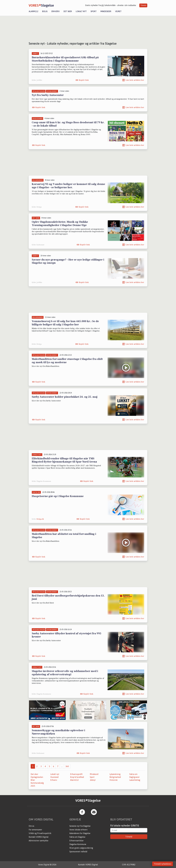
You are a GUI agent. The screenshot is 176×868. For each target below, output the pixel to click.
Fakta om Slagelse (77, 837)
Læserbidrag (135, 780)
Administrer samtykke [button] (38, 841)
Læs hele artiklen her (135, 80)
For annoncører (35, 830)
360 (67, 766)
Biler (33, 780)
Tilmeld (143, 5)
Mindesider (106, 11)
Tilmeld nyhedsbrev (163, 864)
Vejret (118, 11)
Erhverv (56, 11)
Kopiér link (84, 80)
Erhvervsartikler (77, 841)
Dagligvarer (134, 777)
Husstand (54, 777)
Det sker (68, 11)
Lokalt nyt (81, 11)
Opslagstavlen (37, 777)
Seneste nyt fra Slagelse (80, 826)
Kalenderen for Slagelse (80, 833)
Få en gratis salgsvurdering (81, 848)
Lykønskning (115, 774)
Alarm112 (33, 11)
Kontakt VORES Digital (39, 837)
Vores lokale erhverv (78, 830)
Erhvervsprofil (76, 774)
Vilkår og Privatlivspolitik (40, 833)
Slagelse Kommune (78, 844)
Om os (31, 826)
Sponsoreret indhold (78, 852)
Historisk (114, 780)
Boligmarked (115, 777)
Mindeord (94, 774)
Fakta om (133, 774)
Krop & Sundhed (77, 777)
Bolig (45, 11)
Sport (94, 11)
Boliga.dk (40, 519)
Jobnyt (93, 780)
